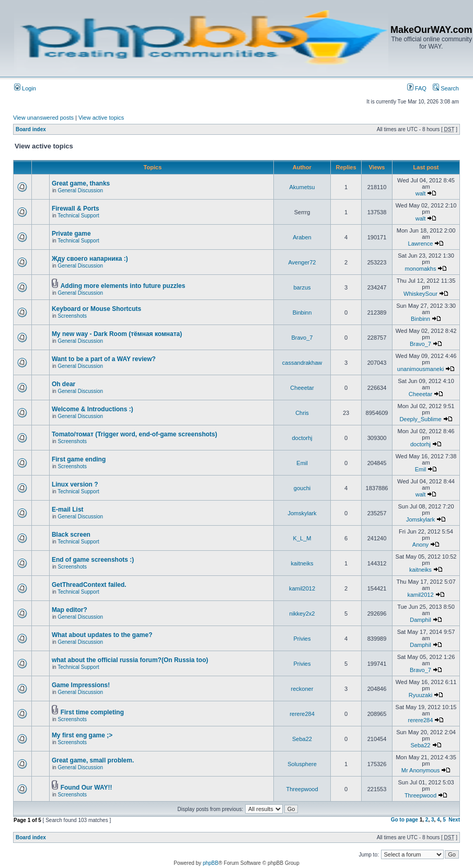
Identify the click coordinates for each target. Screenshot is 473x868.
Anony (420, 545)
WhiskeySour (420, 294)
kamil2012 (302, 588)
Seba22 (302, 739)
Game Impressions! (81, 685)
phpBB (211, 863)
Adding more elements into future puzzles (123, 286)
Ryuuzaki (420, 695)
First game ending (79, 459)
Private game (71, 234)
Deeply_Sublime (420, 419)
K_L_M (302, 538)
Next (454, 820)
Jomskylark (302, 513)
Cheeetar (302, 388)
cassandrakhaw (302, 363)
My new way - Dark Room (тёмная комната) (117, 334)
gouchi (302, 488)
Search (446, 88)
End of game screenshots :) (93, 560)
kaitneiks (302, 563)
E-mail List (68, 510)
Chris (302, 413)
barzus (302, 287)
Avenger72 (302, 262)
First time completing (92, 712)
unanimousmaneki (420, 369)
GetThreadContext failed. (89, 585)
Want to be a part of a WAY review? (104, 359)
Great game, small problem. (93, 760)
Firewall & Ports (76, 209)
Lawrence (421, 244)
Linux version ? (75, 484)
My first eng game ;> (82, 735)
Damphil (420, 620)
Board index (31, 129)
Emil (302, 463)
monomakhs (421, 269)
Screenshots (72, 316)
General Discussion (80, 190)
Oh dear (64, 384)
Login (25, 88)
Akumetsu (302, 187)
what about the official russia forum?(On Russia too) (130, 660)
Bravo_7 (302, 338)
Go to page (405, 820)
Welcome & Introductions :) (93, 409)
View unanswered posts (43, 118)
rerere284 (302, 714)
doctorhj (302, 438)
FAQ (417, 88)
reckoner (302, 689)
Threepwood (302, 789)
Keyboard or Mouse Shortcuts (96, 309)
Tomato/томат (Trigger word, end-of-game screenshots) (135, 434)
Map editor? (70, 610)
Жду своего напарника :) (90, 259)
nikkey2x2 (302, 614)
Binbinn (302, 313)
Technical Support (78, 216)
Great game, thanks (81, 183)
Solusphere (302, 764)
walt (421, 193)
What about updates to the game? (102, 635)
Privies (302, 639)
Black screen (71, 535)
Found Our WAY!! (86, 788)
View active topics (101, 118)
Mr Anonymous (420, 770)
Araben (302, 237)
